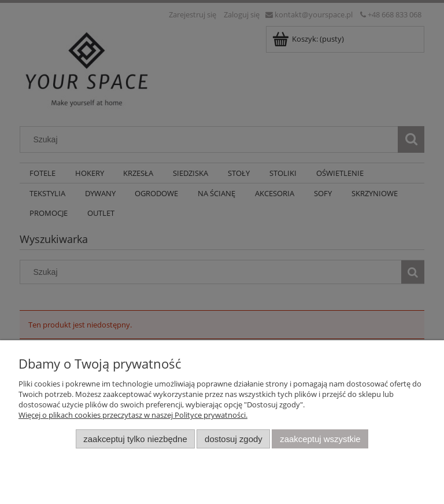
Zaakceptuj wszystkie (320, 439)
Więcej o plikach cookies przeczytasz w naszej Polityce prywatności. (133, 415)
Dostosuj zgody (234, 439)
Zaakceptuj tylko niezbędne (135, 439)
